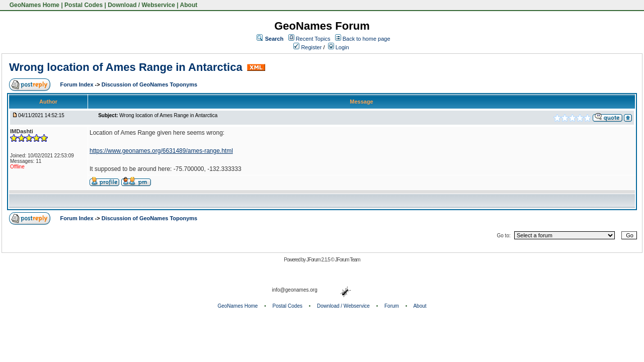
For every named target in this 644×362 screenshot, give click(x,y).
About (189, 5)
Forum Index (78, 84)
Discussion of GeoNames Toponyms (150, 84)
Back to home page (367, 39)
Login (339, 47)
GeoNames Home (33, 5)
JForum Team (348, 260)
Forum (392, 306)
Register (307, 47)
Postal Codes (84, 5)
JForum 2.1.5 (319, 260)
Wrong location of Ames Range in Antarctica (126, 67)
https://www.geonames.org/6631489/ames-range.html (161, 151)
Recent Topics (313, 39)
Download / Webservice (141, 5)
